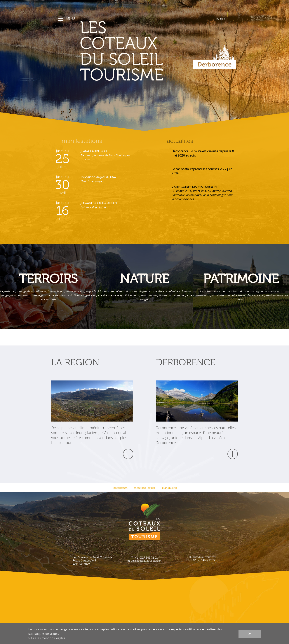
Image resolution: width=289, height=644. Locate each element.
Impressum (120, 488)
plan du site (169, 488)
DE (218, 19)
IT (225, 19)
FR (214, 19)
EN (222, 19)
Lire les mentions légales (48, 638)
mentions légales (145, 488)
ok (250, 634)
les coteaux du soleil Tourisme (122, 52)
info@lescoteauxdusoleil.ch (144, 561)
